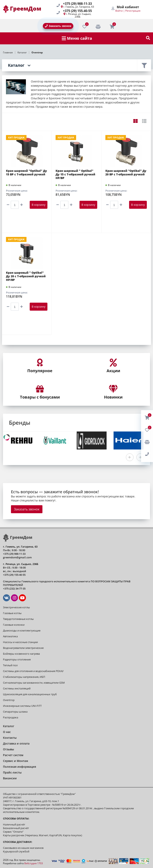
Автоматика (10, 636)
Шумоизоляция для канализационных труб (30, 694)
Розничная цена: (17, 191)
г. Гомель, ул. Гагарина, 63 (79, 7)
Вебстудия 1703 (34, 863)
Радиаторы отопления (17, 659)
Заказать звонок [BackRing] (58, 26)
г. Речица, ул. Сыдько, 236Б (79, 15)
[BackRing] (147, 454)
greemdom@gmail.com (17, 557)
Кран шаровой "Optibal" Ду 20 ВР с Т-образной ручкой (126, 173)
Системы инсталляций (17, 688)
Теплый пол (10, 665)
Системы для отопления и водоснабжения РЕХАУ (33, 671)
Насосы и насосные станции (20, 642)
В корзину (39, 205)
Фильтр (144, 65)
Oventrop (9, 700)
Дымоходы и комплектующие (22, 630)
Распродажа (11, 717)
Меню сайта (77, 38)
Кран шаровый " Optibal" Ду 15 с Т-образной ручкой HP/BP (75, 174)
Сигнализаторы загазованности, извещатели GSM (34, 683)
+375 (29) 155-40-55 (77, 11)
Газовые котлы (12, 613)
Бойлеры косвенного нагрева (21, 654)
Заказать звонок (27, 509)
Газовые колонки (14, 625)
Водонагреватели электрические (23, 648)
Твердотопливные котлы (18, 619)
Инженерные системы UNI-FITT (22, 706)
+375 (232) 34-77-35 (14, 589)
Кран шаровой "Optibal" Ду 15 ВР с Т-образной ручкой (26, 173)
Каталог (16, 65)
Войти (119, 11)
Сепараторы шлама (15, 712)
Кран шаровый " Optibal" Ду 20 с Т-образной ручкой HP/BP (26, 276)
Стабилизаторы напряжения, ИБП (24, 677)
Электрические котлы (16, 607)
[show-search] (148, 38)
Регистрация (133, 11)
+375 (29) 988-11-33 (77, 4)
